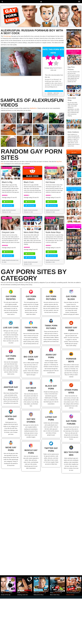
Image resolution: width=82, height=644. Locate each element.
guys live (42, 638)
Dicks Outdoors (73, 132)
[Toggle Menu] (79, 2)
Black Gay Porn (7, 168)
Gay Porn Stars (7, 218)
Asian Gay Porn (50, 218)
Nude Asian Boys (53, 233)
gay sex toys (57, 638)
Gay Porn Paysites (51, 168)
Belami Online (70, 640)
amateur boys (25, 638)
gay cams (6, 638)
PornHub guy (7, 36)
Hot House (50, 182)
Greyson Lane (8, 233)
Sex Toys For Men (29, 218)
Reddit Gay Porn (29, 168)
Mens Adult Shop (31, 233)
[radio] (48, 58)
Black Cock (29, 182)
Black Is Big (7, 182)
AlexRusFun (33, 108)
